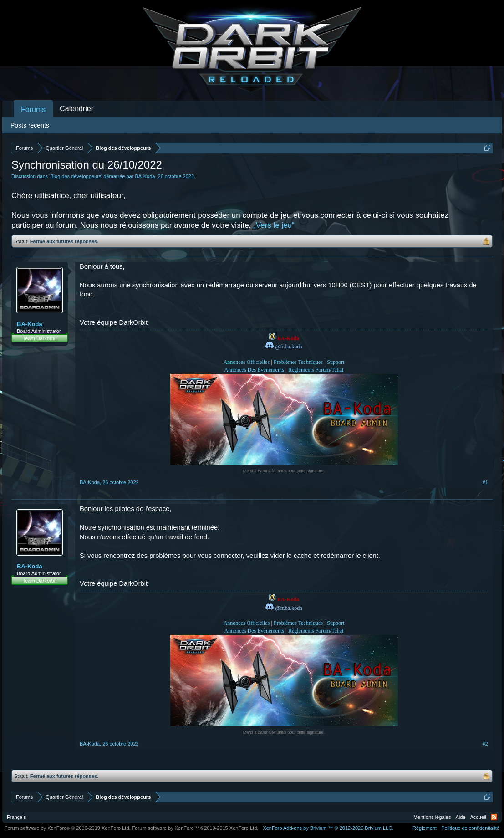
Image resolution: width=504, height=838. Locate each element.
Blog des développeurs (76, 176)
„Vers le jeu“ (274, 225)
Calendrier (76, 109)
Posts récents (30, 125)
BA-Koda (145, 176)
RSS (494, 817)
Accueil (478, 817)
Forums (33, 110)
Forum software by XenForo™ (195, 828)
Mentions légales (432, 817)
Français (16, 817)
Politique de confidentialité (470, 828)
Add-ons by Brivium (328, 828)
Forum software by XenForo (68, 828)
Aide (461, 817)
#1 (485, 482)
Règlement (425, 828)
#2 (485, 744)
